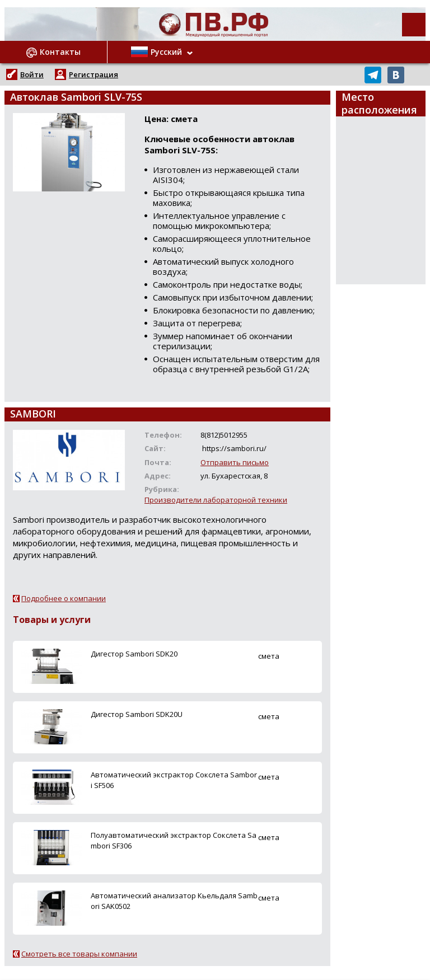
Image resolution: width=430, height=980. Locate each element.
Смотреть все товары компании (79, 954)
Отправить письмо (235, 462)
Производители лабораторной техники (216, 500)
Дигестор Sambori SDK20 (134, 654)
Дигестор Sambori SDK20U (137, 714)
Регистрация (94, 74)
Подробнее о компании (64, 598)
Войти (32, 74)
